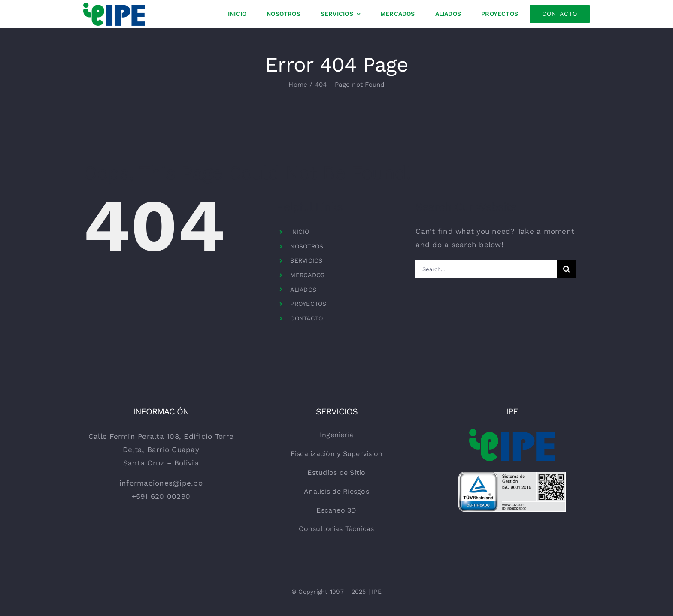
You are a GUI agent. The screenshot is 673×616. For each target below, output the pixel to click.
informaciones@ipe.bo (161, 483)
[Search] (567, 269)
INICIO (300, 232)
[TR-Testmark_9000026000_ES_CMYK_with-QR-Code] (512, 475)
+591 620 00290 (161, 496)
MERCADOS (307, 275)
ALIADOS (303, 290)
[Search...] (486, 269)
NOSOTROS (307, 246)
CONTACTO (306, 318)
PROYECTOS (308, 304)
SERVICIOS (306, 260)
